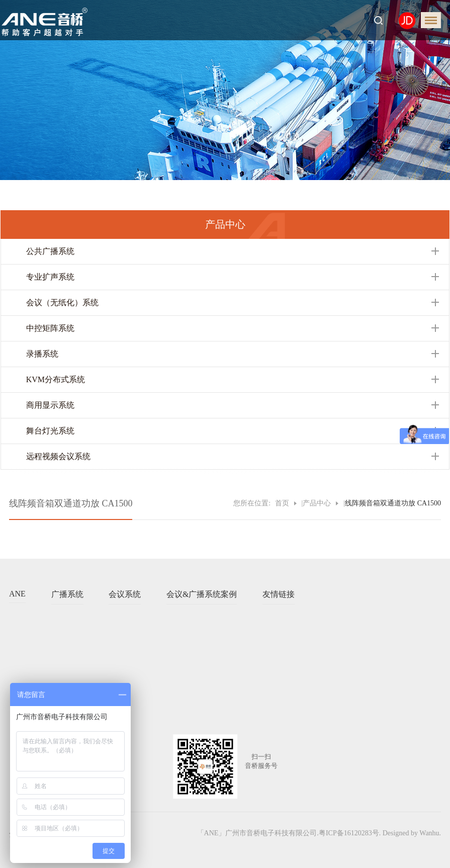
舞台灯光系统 (50, 431)
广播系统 (67, 594)
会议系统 (125, 594)
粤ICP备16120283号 (349, 833)
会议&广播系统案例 (202, 594)
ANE (17, 594)
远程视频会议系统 (58, 456)
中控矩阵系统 (50, 328)
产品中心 (317, 503)
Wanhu (429, 833)
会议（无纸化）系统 (62, 302)
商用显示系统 (50, 405)
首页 (282, 503)
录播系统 (42, 354)
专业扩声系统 (50, 277)
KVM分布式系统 (56, 379)
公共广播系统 (50, 251)
